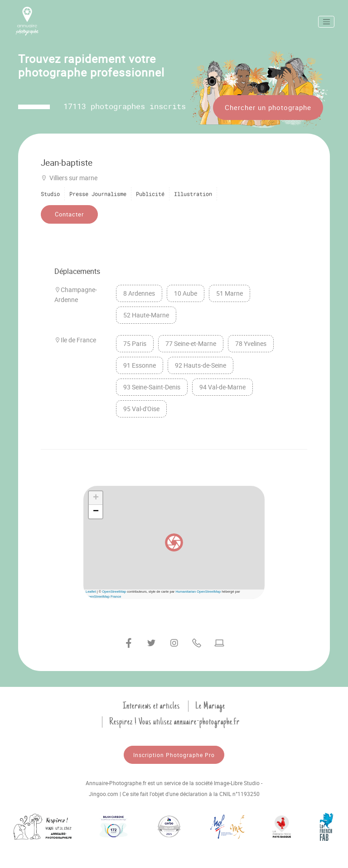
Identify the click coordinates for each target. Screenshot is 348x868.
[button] (174, 542)
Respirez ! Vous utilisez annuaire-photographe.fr (174, 722)
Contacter (69, 214)
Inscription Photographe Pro (174, 755)
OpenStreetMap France (103, 597)
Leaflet (91, 592)
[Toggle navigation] (326, 22)
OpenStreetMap (114, 592)
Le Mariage (210, 706)
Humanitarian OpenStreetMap (198, 592)
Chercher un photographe (268, 107)
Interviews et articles (151, 706)
